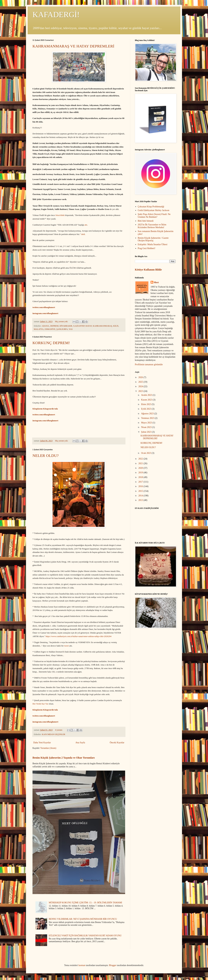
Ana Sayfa (80, 743)
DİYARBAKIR (66, 326)
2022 (141, 459)
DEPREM (54, 326)
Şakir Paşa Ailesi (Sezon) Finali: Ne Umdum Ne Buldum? (154, 216)
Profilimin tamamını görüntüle (149, 364)
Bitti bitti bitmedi (146, 221)
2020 (141, 468)
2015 (141, 491)
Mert (156, 282)
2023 (141, 391)
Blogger (113, 965)
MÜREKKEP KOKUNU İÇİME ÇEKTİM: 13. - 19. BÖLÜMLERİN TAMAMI (85, 903)
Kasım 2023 (147, 400)
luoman (82, 965)
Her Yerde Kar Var (40, 704)
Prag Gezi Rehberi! (147, 248)
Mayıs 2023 (147, 423)
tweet (67, 646)
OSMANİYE (50, 329)
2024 (141, 386)
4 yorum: (59, 730)
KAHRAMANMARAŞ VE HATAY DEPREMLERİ (73, 46)
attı (86, 225)
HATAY (89, 326)
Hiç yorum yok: (62, 322)
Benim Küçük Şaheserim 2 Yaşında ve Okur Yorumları (64, 758)
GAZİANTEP (79, 326)
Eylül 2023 (146, 409)
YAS (71, 329)
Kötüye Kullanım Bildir (148, 270)
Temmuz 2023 (148, 418)
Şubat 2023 (146, 432)
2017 (141, 482)
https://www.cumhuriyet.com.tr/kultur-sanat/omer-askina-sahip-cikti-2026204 (79, 636)
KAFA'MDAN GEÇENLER (54, 734)
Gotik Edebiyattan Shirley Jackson (154, 210)
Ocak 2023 (146, 453)
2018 (141, 477)
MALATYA (39, 329)
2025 (141, 382)
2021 (141, 463)
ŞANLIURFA (62, 329)
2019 (141, 473)
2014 (141, 496)
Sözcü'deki (60, 215)
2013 (141, 500)
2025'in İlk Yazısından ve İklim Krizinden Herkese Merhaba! (152, 226)
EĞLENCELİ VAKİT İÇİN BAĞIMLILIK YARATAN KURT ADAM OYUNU (85, 936)
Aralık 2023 (147, 395)
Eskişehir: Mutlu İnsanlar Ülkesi (153, 244)
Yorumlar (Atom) (48, 748)
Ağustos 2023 (148, 414)
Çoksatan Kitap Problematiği (151, 207)
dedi (83, 234)
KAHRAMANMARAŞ (102, 326)
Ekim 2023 (146, 404)
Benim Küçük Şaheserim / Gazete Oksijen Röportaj (153, 239)
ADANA (45, 326)
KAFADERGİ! (56, 15)
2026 (141, 377)
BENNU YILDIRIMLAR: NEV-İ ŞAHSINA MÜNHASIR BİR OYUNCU (83, 919)
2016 (141, 486)
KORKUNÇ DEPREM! (51, 343)
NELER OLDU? (46, 456)
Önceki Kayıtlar (117, 743)
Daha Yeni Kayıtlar (42, 743)
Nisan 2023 (147, 427)
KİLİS (116, 326)
